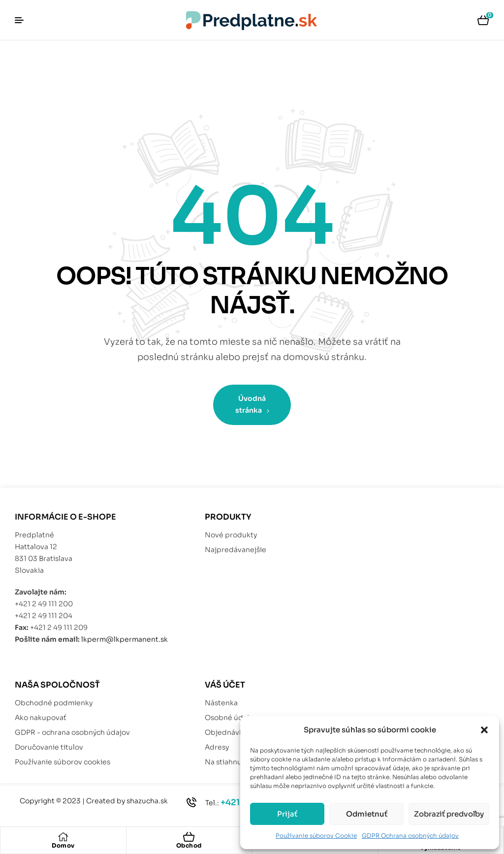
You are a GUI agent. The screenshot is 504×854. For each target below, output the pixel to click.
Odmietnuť (367, 814)
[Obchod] (189, 837)
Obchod (189, 845)
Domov (63, 845)
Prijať (287, 814)
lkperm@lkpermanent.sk (125, 639)
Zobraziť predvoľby (449, 814)
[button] (484, 730)
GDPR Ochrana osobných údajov (410, 836)
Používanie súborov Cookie (316, 836)
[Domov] (63, 837)
